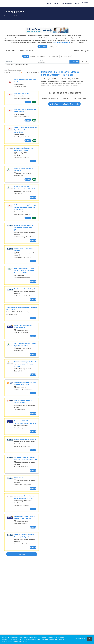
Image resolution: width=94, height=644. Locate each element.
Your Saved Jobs (66, 56)
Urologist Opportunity (22, 93)
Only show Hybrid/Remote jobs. (18, 65)
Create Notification (31, 72)
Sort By (8, 72)
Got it (90, 639)
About (56, 3)
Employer (52, 47)
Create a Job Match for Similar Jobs (64, 104)
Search (26, 56)
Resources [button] (29, 50)
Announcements (67, 3)
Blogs (77, 3)
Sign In (85, 50)
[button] (84, 62)
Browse (32, 56)
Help (77, 50)
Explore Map (41, 56)
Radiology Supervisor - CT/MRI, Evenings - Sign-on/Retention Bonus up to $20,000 (24, 271)
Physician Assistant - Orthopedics (25, 289)
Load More (22, 554)
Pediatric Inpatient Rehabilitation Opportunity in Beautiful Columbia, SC (25, 130)
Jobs (13, 50)
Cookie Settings (80, 639)
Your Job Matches (53, 56)
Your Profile (20, 50)
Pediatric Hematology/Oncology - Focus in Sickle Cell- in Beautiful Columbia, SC (25, 207)
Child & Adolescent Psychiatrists (25, 439)
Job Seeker (42, 47)
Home (49, 3)
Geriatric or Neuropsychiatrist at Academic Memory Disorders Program (25, 364)
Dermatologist (19, 478)
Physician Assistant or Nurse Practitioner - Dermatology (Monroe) (24, 228)
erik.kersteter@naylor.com (62, 42)
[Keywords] (21, 62)
